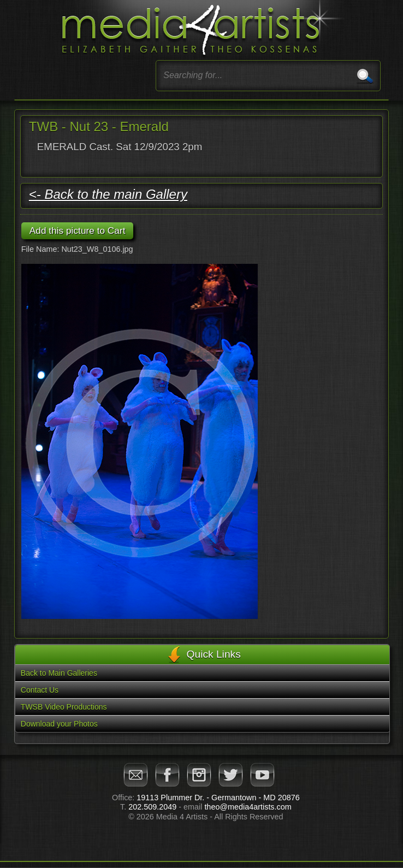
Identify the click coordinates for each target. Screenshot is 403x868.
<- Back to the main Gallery (108, 194)
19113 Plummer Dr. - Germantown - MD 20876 (218, 798)
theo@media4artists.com (248, 807)
